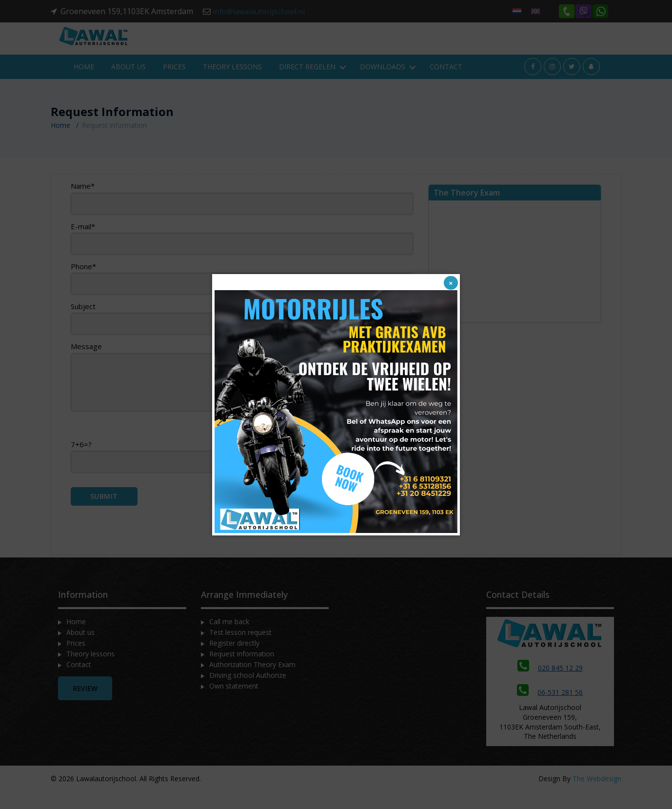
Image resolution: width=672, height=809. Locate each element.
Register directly (234, 660)
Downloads (383, 84)
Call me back (229, 639)
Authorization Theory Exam (252, 681)
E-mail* (242, 255)
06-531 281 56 (550, 709)
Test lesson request (240, 649)
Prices (174, 84)
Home (84, 84)
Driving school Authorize (248, 692)
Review (85, 705)
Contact (446, 84)
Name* (242, 215)
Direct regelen (307, 84)
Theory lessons (232, 84)
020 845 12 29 (550, 685)
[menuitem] (517, 11)
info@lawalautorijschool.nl (261, 11)
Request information (242, 671)
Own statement (234, 703)
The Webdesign (597, 796)
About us (128, 84)
